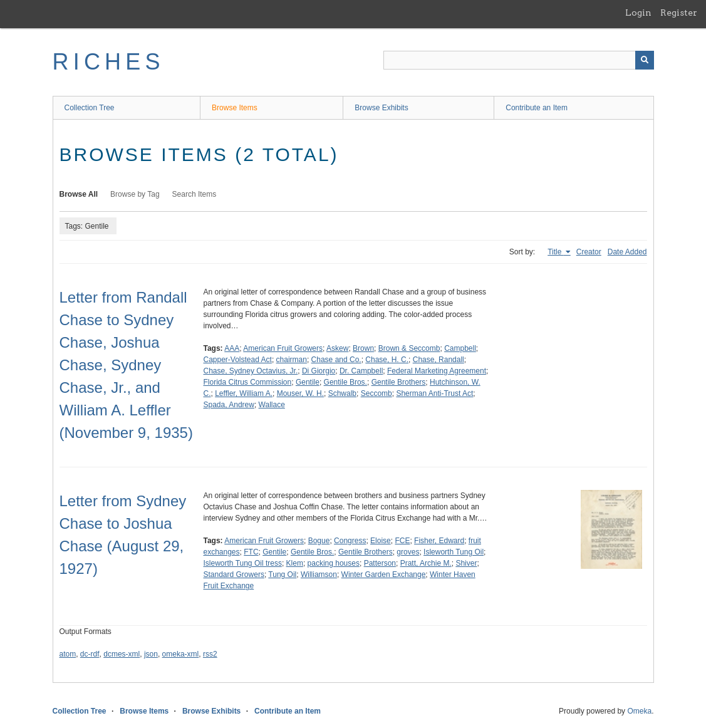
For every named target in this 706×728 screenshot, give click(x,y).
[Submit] (645, 60)
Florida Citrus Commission (248, 382)
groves (408, 552)
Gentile (308, 382)
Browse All (79, 194)
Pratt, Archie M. (426, 563)
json (151, 654)
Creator (589, 252)
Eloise (381, 541)
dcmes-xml (122, 654)
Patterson (380, 563)
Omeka (639, 711)
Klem (295, 563)
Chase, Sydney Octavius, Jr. (251, 371)
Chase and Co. (336, 360)
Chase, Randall (439, 360)
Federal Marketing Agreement (437, 371)
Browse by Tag (135, 194)
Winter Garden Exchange (384, 575)
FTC (251, 552)
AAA (232, 348)
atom (68, 654)
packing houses (334, 563)
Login (638, 13)
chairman (292, 360)
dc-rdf (90, 654)
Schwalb (342, 393)
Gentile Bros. (345, 382)
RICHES (109, 62)
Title (556, 252)
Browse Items (235, 108)
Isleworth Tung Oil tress (243, 563)
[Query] (519, 60)
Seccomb (376, 393)
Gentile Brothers (399, 382)
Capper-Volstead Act (238, 360)
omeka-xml (181, 654)
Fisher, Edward (439, 541)
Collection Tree (90, 108)
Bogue (319, 541)
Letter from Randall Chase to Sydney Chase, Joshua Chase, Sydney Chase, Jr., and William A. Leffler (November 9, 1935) (126, 365)
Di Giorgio (319, 371)
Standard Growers (234, 575)
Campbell (460, 348)
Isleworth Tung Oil (454, 552)
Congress (350, 541)
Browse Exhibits (381, 108)
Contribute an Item (537, 108)
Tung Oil (282, 575)
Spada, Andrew (229, 405)
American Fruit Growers (283, 348)
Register (679, 13)
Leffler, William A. (244, 393)
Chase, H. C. (387, 360)
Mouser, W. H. (300, 393)
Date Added (627, 252)
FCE (402, 541)
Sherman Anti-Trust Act (434, 393)
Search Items (195, 194)
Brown (363, 348)
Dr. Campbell (361, 371)
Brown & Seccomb (409, 348)
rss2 (210, 654)
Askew (337, 348)
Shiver (466, 563)
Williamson (319, 575)
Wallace (272, 405)
